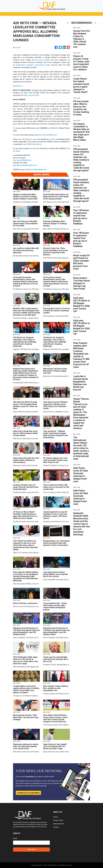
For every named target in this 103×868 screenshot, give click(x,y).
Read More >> (18, 86)
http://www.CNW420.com (22, 160)
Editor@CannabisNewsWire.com (25, 165)
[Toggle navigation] (13, 14)
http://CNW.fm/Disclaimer (32, 144)
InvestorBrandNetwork (38, 170)
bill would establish (43, 60)
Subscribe (31, 849)
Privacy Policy (58, 820)
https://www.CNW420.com (47, 135)
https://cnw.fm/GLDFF (31, 95)
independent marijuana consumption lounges (33, 65)
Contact (56, 827)
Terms (56, 817)
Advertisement (59, 824)
